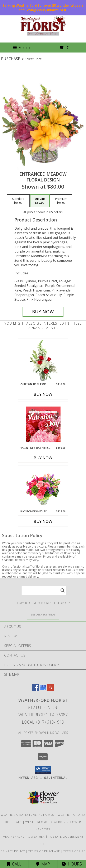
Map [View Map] (43, 864)
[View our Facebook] (35, 689)
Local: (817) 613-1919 (43, 722)
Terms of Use (74, 851)
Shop (21, 47)
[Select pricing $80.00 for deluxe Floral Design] (40, 201)
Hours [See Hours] (72, 864)
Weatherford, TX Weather (24, 837)
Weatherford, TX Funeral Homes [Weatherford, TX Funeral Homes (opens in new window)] (28, 815)
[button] (43, 770)
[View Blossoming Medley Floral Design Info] (43, 488)
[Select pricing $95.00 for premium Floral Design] (61, 201)
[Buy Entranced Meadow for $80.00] (43, 312)
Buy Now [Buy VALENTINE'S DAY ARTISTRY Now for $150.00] (43, 458)
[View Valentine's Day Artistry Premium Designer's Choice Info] (43, 424)
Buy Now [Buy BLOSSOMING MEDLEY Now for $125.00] (43, 521)
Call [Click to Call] (14, 864)
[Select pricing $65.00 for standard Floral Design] (18, 201)
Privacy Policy (13, 851)
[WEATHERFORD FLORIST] (43, 36)
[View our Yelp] (51, 689)
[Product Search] (44, 590)
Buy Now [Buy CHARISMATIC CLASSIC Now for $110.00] (43, 394)
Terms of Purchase (44, 851)
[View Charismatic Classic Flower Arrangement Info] (43, 361)
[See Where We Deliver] (43, 614)
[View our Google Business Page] (43, 689)
